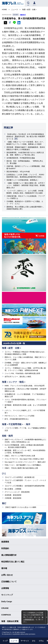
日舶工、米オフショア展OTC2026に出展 (20, 456)
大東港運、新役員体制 (13, 498)
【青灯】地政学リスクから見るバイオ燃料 (20, 507)
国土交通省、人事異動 (13, 489)
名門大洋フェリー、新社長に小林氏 (18, 377)
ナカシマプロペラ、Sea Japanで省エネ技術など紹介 (24, 459)
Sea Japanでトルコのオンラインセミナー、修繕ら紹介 (25, 462)
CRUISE (5, 608)
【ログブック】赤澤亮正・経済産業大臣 (20, 477)
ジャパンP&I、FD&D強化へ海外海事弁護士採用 (22, 373)
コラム (41, 641)
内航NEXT (23, 15)
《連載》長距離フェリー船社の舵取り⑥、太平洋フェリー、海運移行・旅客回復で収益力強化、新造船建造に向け (26, 185)
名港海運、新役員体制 (13, 495)
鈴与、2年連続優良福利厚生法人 (17, 419)
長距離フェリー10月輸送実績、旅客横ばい (22, 180)
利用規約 (5, 548)
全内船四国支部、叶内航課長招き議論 (21, 158)
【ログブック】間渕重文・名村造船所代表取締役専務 (25, 486)
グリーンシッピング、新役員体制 (17, 492)
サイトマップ (7, 595)
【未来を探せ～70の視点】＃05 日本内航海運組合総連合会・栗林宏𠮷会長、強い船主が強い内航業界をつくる (26, 136)
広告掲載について (9, 582)
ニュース (14, 641)
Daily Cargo (7, 601)
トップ (5, 641)
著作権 (4, 568)
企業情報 (5, 588)
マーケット (25, 641)
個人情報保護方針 (9, 555)
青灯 (4, 503)
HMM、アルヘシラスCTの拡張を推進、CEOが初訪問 (25, 386)
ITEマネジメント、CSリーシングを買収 (20, 416)
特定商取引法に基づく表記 (13, 562)
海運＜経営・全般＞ (12, 348)
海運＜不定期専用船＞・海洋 (16, 424)
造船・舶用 (7, 436)
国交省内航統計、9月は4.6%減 (18, 172)
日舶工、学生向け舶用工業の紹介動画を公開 (21, 468)
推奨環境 (5, 542)
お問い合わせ (7, 575)
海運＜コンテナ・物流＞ (14, 382)
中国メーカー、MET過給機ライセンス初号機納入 (23, 465)
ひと (4, 473)
